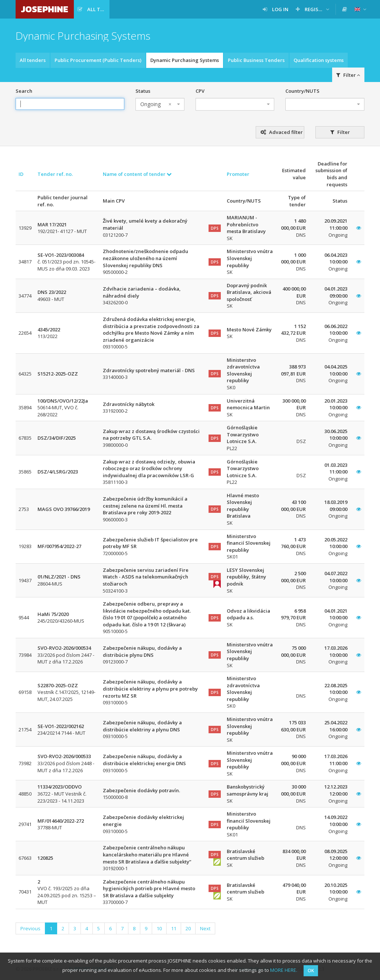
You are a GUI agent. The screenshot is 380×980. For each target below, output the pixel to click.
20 (188, 928)
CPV (200, 91)
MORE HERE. (284, 970)
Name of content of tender (137, 174)
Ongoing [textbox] (156, 104)
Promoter (238, 174)
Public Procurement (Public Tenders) (98, 60)
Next (205, 928)
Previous (30, 928)
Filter (348, 75)
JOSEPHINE (45, 9)
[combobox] (160, 104)
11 (174, 928)
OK (311, 971)
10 (159, 928)
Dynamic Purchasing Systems (185, 60)
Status (143, 91)
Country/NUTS (302, 91)
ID (21, 174)
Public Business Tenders (256, 60)
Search (24, 91)
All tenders (33, 60)
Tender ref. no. (55, 174)
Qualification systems (319, 60)
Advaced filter (282, 132)
